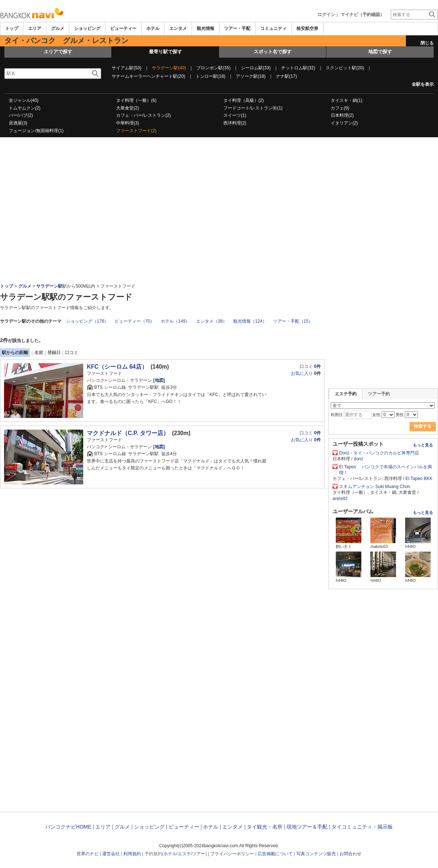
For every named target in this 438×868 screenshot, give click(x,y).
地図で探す (380, 52)
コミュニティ (273, 28)
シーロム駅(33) (256, 68)
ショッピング (87, 28)
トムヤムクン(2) (25, 108)
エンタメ (178, 28)
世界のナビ (88, 854)
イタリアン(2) (344, 123)
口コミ (72, 353)
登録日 (54, 353)
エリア (35, 28)
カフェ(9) (340, 108)
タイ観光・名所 (265, 827)
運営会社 (111, 854)
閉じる (427, 43)
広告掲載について (275, 854)
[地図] (158, 380)
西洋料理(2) (235, 123)
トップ (12, 28)
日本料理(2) (342, 115)
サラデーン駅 (49, 286)
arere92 (340, 499)
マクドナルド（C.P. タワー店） (128, 433)
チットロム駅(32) (298, 68)
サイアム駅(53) (126, 68)
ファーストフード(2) (136, 131)
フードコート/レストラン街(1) (253, 108)
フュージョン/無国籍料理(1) (36, 131)
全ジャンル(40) (24, 100)
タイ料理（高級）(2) (244, 100)
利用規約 (132, 854)
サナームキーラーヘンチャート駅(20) (148, 76)
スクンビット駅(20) (345, 68)
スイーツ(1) (235, 115)
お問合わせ (350, 854)
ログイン (326, 15)
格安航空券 (307, 28)
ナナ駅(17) (286, 76)
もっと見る (423, 445)
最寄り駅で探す (166, 52)
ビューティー (123, 28)
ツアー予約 (379, 394)
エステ (184, 854)
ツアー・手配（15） (293, 321)
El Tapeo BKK (419, 479)
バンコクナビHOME (68, 827)
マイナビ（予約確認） (362, 15)
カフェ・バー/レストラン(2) (143, 115)
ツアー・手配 (237, 28)
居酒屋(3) (18, 123)
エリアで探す (58, 52)
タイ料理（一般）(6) (136, 100)
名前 (39, 353)
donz (358, 459)
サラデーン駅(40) (169, 68)
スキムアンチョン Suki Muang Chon (375, 487)
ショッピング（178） (87, 321)
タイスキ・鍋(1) (347, 100)
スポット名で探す (273, 52)
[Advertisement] (219, 157)
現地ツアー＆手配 (307, 827)
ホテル (153, 28)
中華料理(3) (128, 123)
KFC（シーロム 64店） (117, 367)
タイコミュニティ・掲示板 (362, 827)
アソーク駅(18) (251, 76)
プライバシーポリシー (232, 854)
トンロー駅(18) (210, 76)
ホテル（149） (175, 321)
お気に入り (306, 373)
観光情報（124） (250, 321)
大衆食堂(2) (128, 108)
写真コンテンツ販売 (316, 854)
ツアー (199, 854)
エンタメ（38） (212, 321)
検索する (423, 426)
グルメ (58, 28)
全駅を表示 (423, 84)
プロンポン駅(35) (213, 68)
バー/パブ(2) (21, 115)
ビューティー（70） (135, 321)
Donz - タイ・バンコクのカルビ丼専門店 (381, 453)
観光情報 (205, 28)
